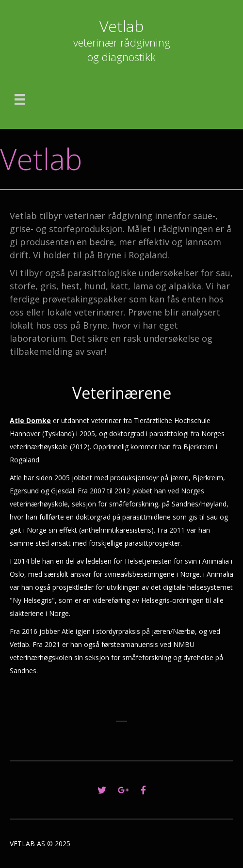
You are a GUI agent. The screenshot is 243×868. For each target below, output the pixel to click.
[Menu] (20, 99)
